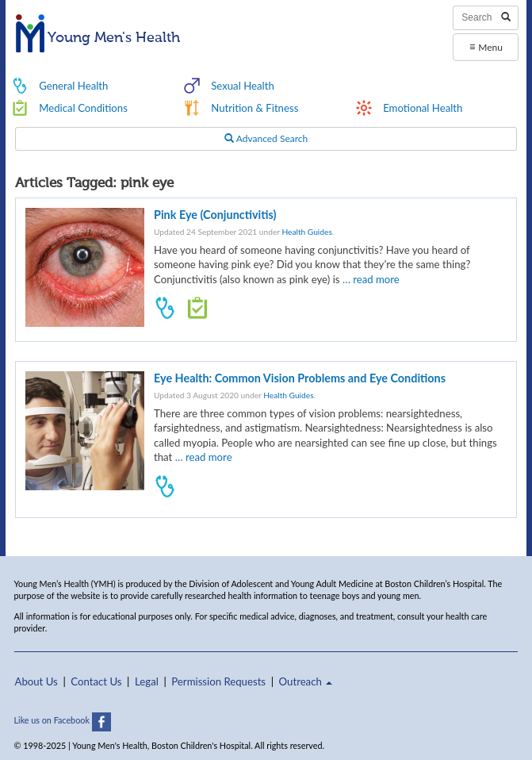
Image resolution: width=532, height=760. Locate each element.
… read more (371, 279)
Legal (147, 681)
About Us (36, 681)
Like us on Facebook (63, 720)
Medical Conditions (83, 108)
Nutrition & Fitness (255, 108)
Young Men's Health (98, 38)
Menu (486, 46)
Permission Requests (218, 681)
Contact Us (96, 681)
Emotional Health (423, 108)
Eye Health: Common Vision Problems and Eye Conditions (300, 378)
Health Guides (306, 232)
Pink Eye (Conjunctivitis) (215, 215)
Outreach (306, 681)
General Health (73, 86)
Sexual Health (243, 86)
